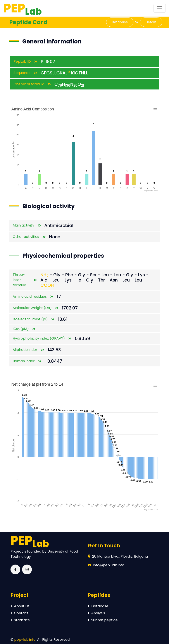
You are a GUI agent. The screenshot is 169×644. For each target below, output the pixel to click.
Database (120, 22)
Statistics (20, 620)
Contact (19, 613)
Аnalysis (96, 613)
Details (151, 22)
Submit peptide (103, 620)
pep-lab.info (25, 640)
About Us (20, 606)
